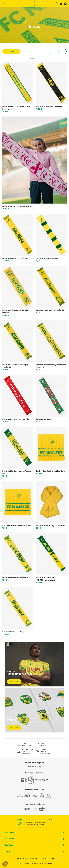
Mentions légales (33, 858)
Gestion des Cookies (48, 858)
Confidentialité (19, 858)
